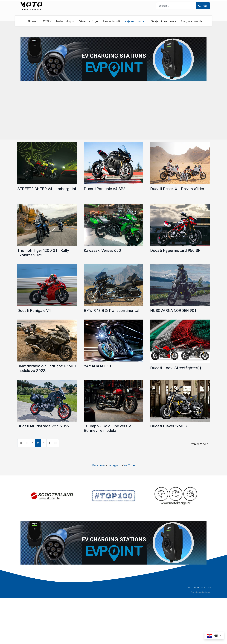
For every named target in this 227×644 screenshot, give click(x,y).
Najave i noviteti (135, 21)
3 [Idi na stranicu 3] (44, 443)
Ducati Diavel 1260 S (168, 426)
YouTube (129, 465)
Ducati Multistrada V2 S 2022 (43, 426)
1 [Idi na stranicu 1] (32, 443)
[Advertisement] (113, 110)
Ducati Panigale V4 (34, 311)
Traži (203, 6)
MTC (47, 21)
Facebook (99, 465)
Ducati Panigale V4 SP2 (105, 189)
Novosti (33, 21)
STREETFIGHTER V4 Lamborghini (47, 189)
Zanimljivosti (111, 21)
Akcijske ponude (192, 21)
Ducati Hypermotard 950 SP (175, 251)
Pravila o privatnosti (201, 592)
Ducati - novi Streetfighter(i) (176, 368)
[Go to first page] (21, 443)
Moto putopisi (65, 21)
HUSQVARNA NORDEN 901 (173, 311)
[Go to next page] (49, 443)
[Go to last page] (55, 443)
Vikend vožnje (89, 21)
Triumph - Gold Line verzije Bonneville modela (108, 428)
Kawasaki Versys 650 (102, 251)
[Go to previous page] (27, 443)
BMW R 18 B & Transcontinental (112, 311)
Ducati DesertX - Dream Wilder (177, 189)
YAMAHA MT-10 (97, 366)
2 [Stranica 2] (38, 443)
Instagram (114, 465)
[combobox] (176, 6)
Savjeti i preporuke (164, 21)
